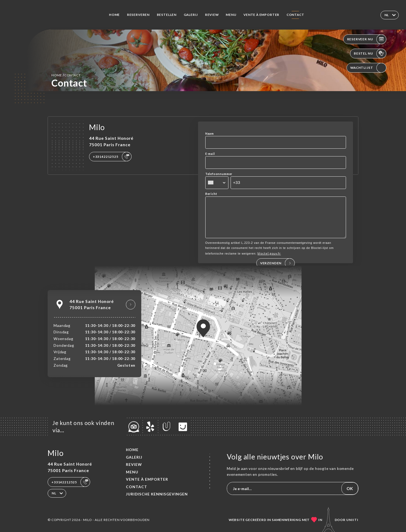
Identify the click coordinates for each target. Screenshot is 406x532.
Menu (231, 15)
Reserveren (138, 15)
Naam (210, 133)
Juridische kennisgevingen (157, 494)
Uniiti (352, 520)
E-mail (210, 154)
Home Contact (66, 75)
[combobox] (217, 183)
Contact (295, 15)
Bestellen (167, 15)
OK (350, 488)
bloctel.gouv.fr (269, 261)
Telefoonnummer (219, 174)
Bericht (211, 194)
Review (212, 15)
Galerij (191, 15)
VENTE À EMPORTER (261, 15)
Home (114, 15)
